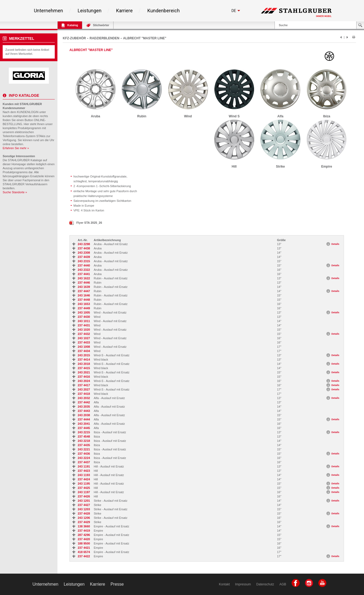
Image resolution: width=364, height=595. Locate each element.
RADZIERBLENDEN (105, 38)
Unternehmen (48, 11)
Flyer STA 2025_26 (86, 223)
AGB (283, 584)
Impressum (243, 584)
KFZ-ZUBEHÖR (74, 38)
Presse (117, 584)
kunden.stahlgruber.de (17, 116)
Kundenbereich (164, 11)
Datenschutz (265, 584)
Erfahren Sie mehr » (16, 148)
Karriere (124, 11)
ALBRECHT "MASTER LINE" (145, 38)
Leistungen (90, 11)
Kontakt (224, 584)
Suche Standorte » (15, 192)
